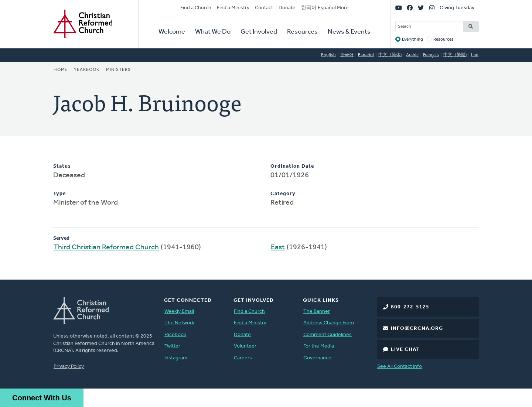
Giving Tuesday (457, 8)
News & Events (349, 32)
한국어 (347, 55)
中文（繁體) (455, 55)
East (278, 247)
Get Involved (259, 32)
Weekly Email (179, 312)
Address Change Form (329, 323)
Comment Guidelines (328, 335)
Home (61, 70)
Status (62, 166)
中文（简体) (390, 55)
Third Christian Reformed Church (106, 247)
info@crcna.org (417, 329)
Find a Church (196, 8)
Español (366, 55)
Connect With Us (42, 398)
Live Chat (405, 350)
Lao (475, 55)
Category (283, 194)
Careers (243, 358)
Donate (287, 8)
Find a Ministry (233, 8)
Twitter (172, 346)
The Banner (317, 312)
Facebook (175, 335)
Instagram (176, 358)
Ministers (118, 70)
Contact (264, 8)
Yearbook (87, 70)
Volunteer (245, 346)
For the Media (319, 346)
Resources (302, 32)
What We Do (213, 32)
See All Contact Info (400, 367)
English (328, 55)
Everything (412, 40)
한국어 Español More (325, 8)
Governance (317, 358)
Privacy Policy (69, 367)
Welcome (172, 32)
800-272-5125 (410, 307)
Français (431, 55)
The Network (179, 323)
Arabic (412, 55)
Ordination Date (292, 166)
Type (59, 194)
